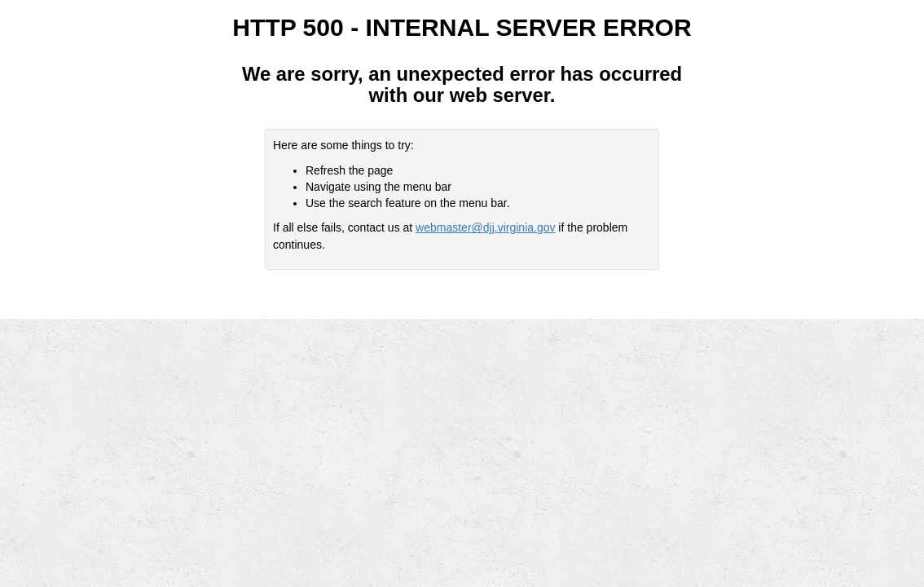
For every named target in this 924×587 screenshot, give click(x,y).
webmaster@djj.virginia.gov (485, 227)
